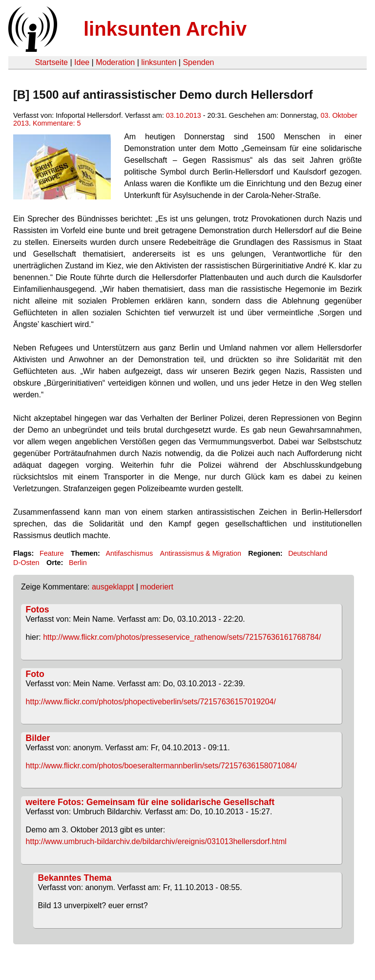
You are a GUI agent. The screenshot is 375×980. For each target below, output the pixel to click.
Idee (82, 62)
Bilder (38, 738)
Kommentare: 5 (57, 123)
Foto (35, 674)
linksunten (159, 62)
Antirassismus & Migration (201, 553)
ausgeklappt (113, 587)
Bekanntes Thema (75, 878)
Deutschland (308, 553)
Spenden (198, 62)
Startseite (51, 62)
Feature (52, 553)
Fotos (38, 610)
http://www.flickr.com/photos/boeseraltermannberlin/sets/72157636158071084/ (161, 766)
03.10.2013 (184, 115)
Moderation (115, 62)
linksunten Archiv (165, 29)
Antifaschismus (129, 553)
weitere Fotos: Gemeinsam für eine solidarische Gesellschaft (150, 802)
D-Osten (26, 563)
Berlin (78, 563)
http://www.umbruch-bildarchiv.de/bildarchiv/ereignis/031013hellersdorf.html (156, 841)
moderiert (157, 587)
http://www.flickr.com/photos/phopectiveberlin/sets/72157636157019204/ (151, 702)
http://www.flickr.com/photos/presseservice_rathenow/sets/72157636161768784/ (182, 637)
